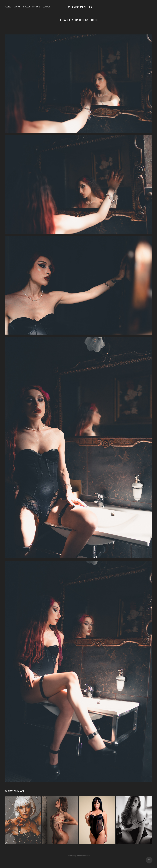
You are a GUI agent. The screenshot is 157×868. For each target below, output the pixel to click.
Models (8, 7)
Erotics (17, 7)
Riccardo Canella (78, 7)
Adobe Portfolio (83, 856)
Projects (36, 7)
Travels (26, 7)
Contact (46, 7)
